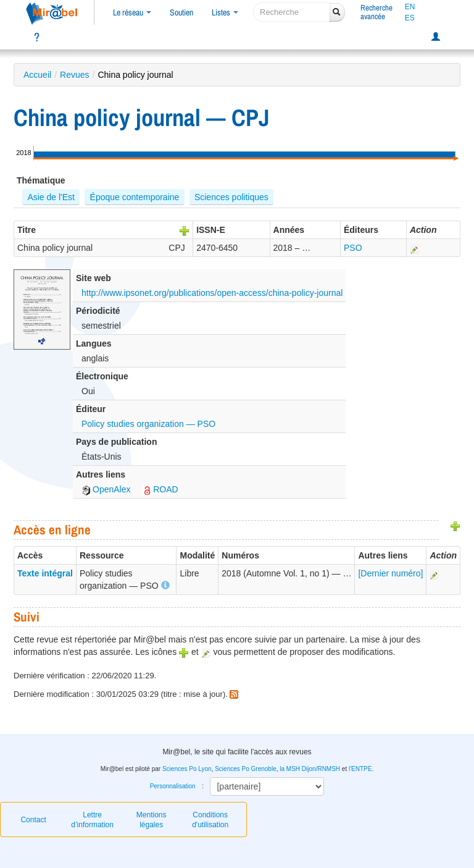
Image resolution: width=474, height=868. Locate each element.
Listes (225, 12)
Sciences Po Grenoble (246, 769)
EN (410, 7)
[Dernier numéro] (390, 573)
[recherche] (292, 12)
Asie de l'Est (51, 197)
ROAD (160, 489)
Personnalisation (173, 786)
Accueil (37, 75)
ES (410, 18)
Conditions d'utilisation (210, 820)
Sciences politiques (231, 197)
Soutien (181, 12)
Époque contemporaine (135, 197)
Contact (33, 820)
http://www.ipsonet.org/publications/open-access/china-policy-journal (212, 293)
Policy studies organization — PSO (148, 424)
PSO (353, 248)
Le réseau (132, 12)
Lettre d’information (92, 820)
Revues (74, 75)
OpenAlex (106, 489)
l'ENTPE (360, 769)
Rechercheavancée (376, 12)
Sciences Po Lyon (187, 769)
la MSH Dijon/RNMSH (310, 769)
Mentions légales (152, 820)
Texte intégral (45, 573)
